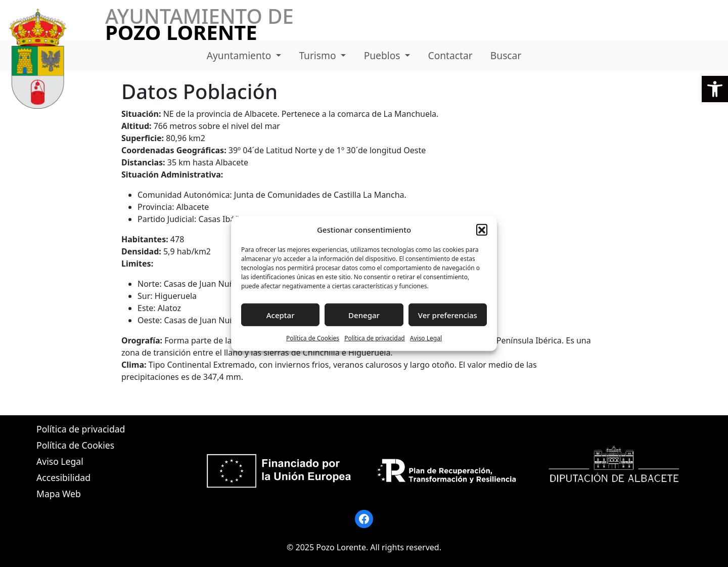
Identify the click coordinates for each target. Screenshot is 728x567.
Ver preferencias (448, 315)
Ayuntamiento (240, 55)
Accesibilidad (63, 477)
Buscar (506, 55)
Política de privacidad (375, 338)
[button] (715, 89)
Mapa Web (59, 494)
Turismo (318, 55)
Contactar (450, 55)
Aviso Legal (426, 338)
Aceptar (281, 315)
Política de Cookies (313, 338)
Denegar (364, 315)
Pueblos (383, 55)
